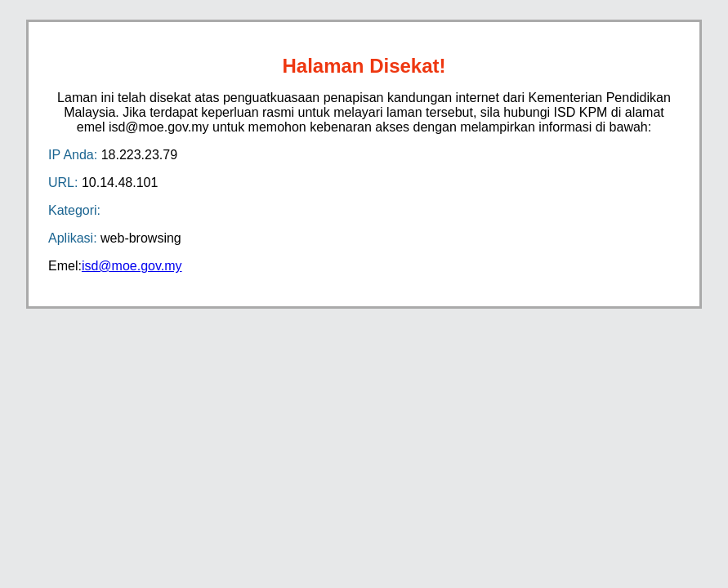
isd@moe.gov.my (132, 266)
